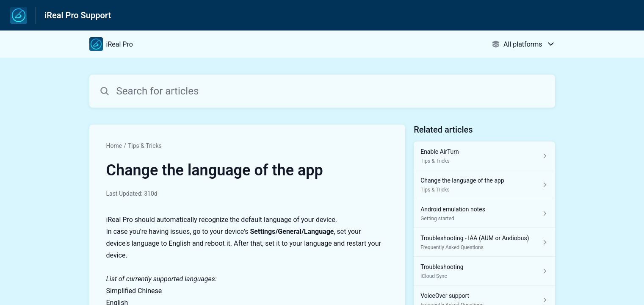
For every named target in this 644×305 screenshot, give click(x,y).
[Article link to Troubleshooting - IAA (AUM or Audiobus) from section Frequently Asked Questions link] (484, 242)
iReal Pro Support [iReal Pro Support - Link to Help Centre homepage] (78, 15)
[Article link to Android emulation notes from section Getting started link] (484, 213)
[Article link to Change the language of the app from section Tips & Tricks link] (484, 185)
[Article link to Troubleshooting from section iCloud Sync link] (484, 271)
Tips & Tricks (145, 146)
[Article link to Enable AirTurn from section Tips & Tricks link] (484, 156)
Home (114, 146)
